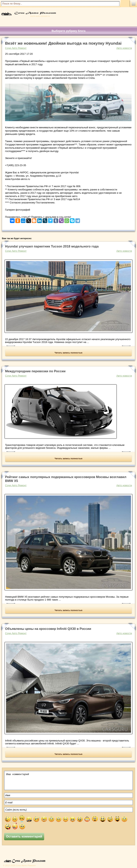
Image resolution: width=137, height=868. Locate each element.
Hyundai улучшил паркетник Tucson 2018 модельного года (52, 246)
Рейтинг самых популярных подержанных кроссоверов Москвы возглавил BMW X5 (66, 479)
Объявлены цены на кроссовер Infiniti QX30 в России (48, 629)
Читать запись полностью (69, 353)
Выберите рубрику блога (68, 31)
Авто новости (124, 48)
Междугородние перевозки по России (35, 371)
